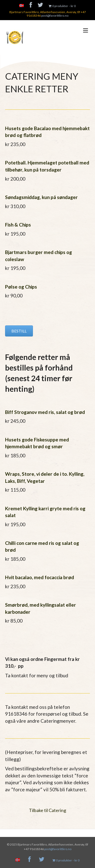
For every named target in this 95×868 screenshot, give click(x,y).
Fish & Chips (18, 225)
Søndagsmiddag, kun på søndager (41, 197)
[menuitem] (22, 6)
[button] (19, 331)
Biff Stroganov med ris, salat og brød (45, 412)
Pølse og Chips (21, 287)
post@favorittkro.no (55, 16)
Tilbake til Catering (48, 810)
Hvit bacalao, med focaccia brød (40, 577)
